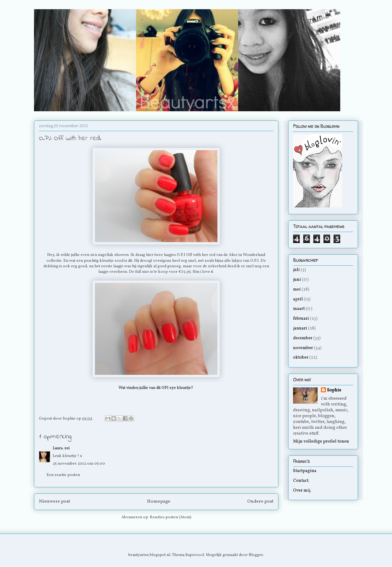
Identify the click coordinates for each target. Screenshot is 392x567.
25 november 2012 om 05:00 (79, 464)
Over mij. (302, 491)
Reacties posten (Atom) (171, 517)
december (303, 338)
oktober (301, 358)
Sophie (334, 390)
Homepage (159, 501)
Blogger (256, 555)
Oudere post (260, 501)
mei (297, 289)
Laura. (58, 448)
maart (299, 309)
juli (296, 270)
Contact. (301, 481)
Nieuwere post (55, 501)
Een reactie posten (63, 475)
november (303, 348)
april (298, 299)
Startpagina (305, 471)
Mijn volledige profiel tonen (321, 441)
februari (301, 319)
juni (297, 280)
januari (300, 328)
